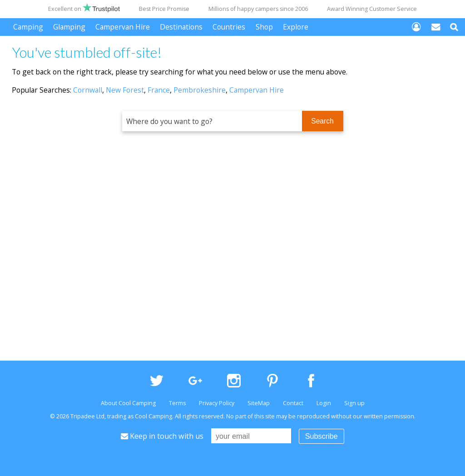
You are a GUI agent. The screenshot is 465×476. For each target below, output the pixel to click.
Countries (229, 27)
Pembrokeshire (200, 90)
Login (324, 403)
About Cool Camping (128, 403)
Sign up (354, 403)
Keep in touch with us (162, 436)
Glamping (69, 27)
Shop (264, 27)
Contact (293, 403)
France (159, 90)
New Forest (125, 90)
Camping (28, 27)
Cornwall (88, 90)
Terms (177, 403)
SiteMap (259, 403)
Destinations (181, 27)
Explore (296, 27)
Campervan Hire (257, 90)
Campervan (123, 27)
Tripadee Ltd (87, 416)
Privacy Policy (217, 403)
